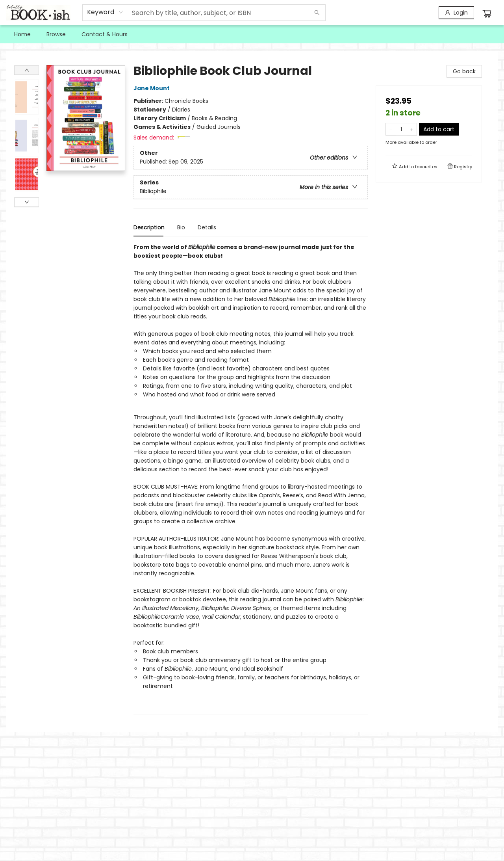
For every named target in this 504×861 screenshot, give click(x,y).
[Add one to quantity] (412, 129)
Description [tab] (149, 227)
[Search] (317, 13)
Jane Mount (153, 88)
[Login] (456, 13)
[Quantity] (401, 129)
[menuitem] (22, 34)
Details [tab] (207, 227)
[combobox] (105, 12)
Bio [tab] (181, 227)
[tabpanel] (251, 479)
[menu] (252, 34)
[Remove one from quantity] (391, 129)
